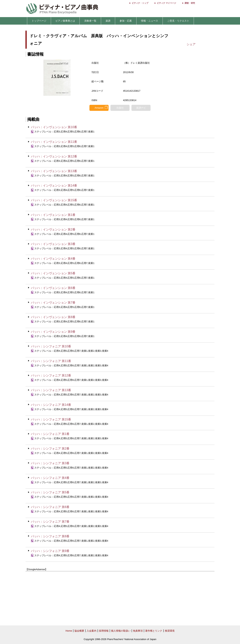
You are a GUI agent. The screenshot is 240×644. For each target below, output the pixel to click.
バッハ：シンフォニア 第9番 (50, 551)
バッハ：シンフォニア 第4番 (50, 478)
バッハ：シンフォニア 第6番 (50, 507)
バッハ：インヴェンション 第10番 (54, 127)
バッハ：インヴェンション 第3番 (53, 244)
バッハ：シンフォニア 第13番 (51, 390)
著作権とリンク (154, 631)
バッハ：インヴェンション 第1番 (53, 215)
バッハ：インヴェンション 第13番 (54, 171)
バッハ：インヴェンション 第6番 (53, 288)
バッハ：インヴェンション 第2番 (53, 229)
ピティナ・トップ (140, 3)
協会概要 (79, 631)
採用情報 (104, 631)
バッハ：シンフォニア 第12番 (51, 375)
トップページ (39, 21)
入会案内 (91, 631)
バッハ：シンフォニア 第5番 (50, 492)
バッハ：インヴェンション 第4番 (53, 259)
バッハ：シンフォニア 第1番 (50, 434)
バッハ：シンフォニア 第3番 (50, 463)
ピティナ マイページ (166, 3)
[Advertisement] (120, 599)
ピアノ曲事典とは (65, 21)
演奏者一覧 (90, 21)
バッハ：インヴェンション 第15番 (54, 200)
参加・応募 (126, 21)
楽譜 (108, 21)
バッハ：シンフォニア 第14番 (51, 405)
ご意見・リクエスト (178, 21)
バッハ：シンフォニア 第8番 (50, 536)
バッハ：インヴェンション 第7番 (53, 303)
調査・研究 (190, 3)
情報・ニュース (150, 21)
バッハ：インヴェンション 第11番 (54, 142)
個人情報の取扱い (121, 631)
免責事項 (138, 631)
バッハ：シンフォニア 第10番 (51, 346)
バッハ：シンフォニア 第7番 (50, 522)
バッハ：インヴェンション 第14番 (54, 186)
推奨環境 (170, 631)
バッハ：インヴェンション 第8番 (53, 317)
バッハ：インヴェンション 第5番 (53, 273)
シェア (191, 44)
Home (69, 631)
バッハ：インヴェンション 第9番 (53, 332)
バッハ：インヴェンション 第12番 (54, 156)
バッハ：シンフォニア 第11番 (51, 361)
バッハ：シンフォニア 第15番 (51, 419)
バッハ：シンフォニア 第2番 (50, 449)
